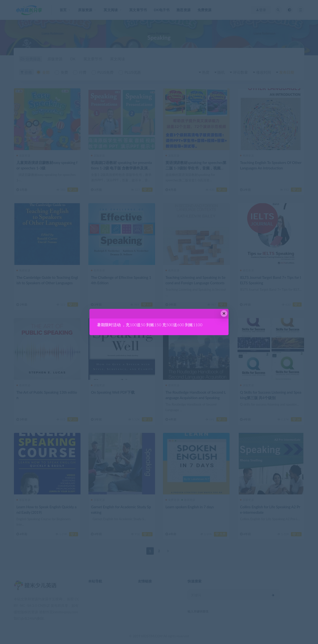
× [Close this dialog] (224, 313)
